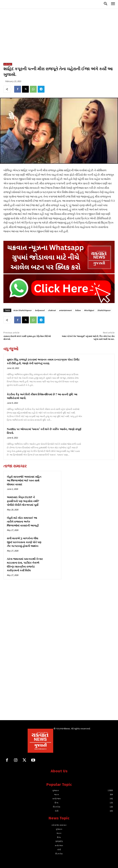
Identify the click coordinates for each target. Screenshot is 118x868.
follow (78, 310)
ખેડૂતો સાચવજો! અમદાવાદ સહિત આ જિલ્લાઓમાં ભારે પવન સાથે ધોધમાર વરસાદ (24, 481)
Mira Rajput (89, 310)
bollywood (40, 310)
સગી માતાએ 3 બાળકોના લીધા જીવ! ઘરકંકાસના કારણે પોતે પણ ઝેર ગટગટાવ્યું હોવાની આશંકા (24, 542)
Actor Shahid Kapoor (22, 310)
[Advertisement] (59, 37)
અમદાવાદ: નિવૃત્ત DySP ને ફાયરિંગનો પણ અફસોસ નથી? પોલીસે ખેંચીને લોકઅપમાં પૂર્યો (23, 501)
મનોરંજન (8, 64)
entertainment (65, 310)
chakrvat (52, 310)
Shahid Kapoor (104, 310)
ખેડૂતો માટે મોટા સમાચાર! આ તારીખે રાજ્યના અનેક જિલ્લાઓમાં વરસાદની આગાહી (23, 522)
